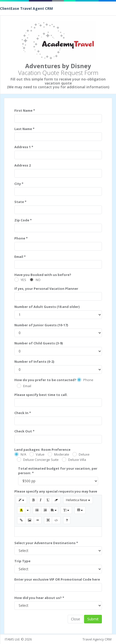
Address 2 (23, 165)
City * (19, 184)
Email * (20, 257)
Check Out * (24, 431)
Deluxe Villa (77, 460)
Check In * (23, 413)
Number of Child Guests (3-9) (38, 343)
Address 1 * (24, 147)
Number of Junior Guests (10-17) (41, 325)
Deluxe (84, 454)
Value (40, 454)
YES (23, 280)
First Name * (25, 110)
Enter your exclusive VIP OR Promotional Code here (57, 579)
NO (38, 280)
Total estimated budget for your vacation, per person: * (58, 471)
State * (20, 202)
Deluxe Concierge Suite (41, 460)
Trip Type (22, 561)
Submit (93, 619)
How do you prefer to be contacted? (45, 380)
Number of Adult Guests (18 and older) (47, 307)
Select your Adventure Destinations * (46, 543)
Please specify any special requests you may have (56, 491)
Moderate (62, 454)
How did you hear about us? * (39, 598)
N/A (23, 454)
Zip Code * (23, 220)
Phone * (21, 238)
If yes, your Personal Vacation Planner (46, 289)
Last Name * (24, 129)
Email (27, 386)
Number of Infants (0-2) (34, 361)
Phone (88, 380)
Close (75, 619)
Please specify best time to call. (41, 395)
